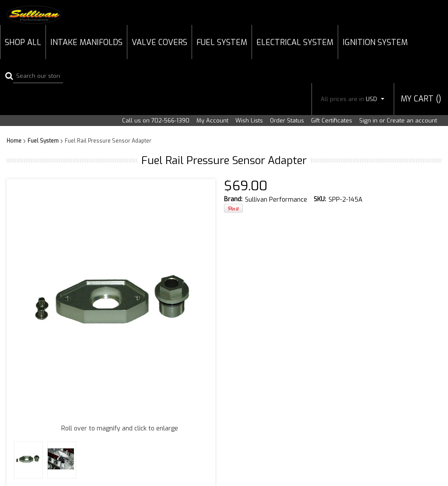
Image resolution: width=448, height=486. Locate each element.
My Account (212, 121)
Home (14, 141)
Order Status (287, 121)
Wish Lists (249, 121)
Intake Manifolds (86, 42)
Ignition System (375, 42)
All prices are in (353, 99)
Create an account (412, 121)
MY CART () (421, 99)
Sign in (368, 121)
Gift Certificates (332, 121)
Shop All (23, 42)
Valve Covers (159, 42)
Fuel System (222, 42)
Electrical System (295, 42)
